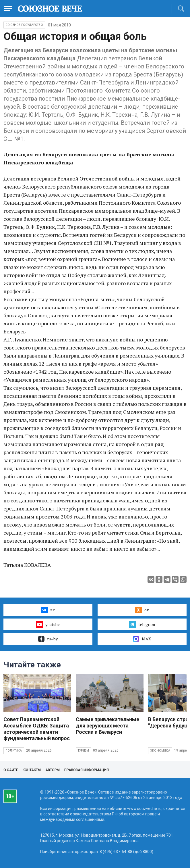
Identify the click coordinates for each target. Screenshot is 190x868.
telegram (142, 624)
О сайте (11, 770)
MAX (142, 639)
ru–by (48, 639)
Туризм (83, 751)
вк (48, 610)
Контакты (32, 770)
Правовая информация (87, 770)
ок (142, 610)
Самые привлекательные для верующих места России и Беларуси (107, 726)
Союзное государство (24, 25)
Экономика (160, 751)
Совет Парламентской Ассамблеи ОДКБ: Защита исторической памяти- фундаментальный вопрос (37, 729)
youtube (48, 624)
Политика (14, 751)
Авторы (53, 770)
